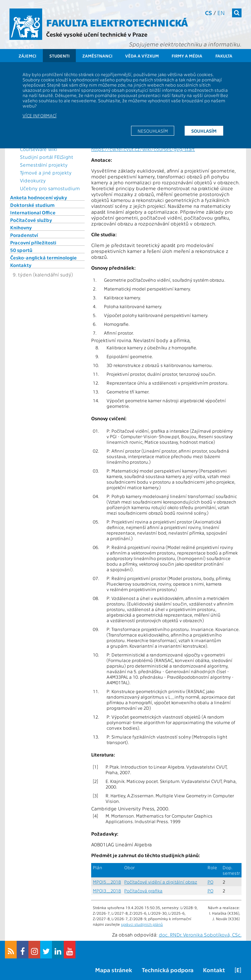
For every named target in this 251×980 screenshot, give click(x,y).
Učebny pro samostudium (50, 188)
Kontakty (21, 265)
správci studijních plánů (142, 924)
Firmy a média (187, 56)
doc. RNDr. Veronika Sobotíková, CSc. (200, 935)
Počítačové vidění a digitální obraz (161, 882)
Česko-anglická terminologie (43, 257)
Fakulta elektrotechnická (117, 22)
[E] (238, 970)
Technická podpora (168, 970)
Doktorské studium (32, 205)
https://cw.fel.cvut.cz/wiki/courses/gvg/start (143, 149)
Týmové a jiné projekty (46, 173)
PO (210, 882)
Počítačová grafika (143, 891)
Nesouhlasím (153, 131)
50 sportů (21, 250)
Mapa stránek (114, 970)
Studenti (59, 56)
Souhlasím (204, 131)
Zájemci (27, 56)
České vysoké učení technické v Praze (97, 34)
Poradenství (24, 235)
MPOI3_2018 (107, 891)
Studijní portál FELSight (47, 157)
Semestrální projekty (44, 165)
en (221, 13)
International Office (33, 212)
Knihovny (21, 227)
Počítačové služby (31, 220)
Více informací (40, 115)
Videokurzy (33, 180)
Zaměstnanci (97, 56)
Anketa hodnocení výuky (39, 197)
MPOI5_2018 (107, 882)
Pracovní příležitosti (33, 242)
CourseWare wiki (39, 149)
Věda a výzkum (142, 56)
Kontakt (214, 970)
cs (209, 13)
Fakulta (224, 56)
